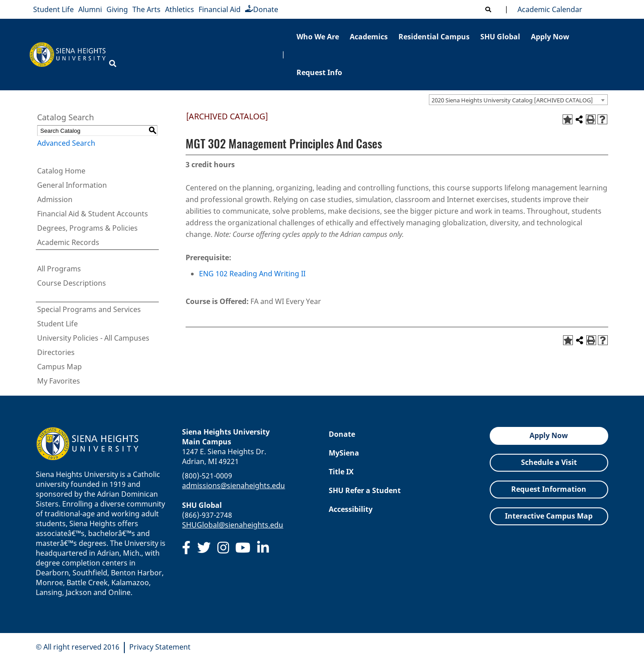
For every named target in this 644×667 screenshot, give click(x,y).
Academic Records (68, 242)
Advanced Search (66, 143)
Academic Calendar (548, 9)
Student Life (53, 9)
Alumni (90, 9)
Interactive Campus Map (549, 516)
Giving (117, 9)
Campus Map (59, 367)
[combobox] (518, 100)
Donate (262, 9)
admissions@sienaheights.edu (233, 485)
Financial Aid (220, 9)
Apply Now (550, 37)
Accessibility (351, 509)
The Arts (146, 9)
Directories (56, 352)
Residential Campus (434, 37)
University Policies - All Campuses (93, 338)
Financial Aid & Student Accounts (93, 214)
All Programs (59, 269)
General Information (72, 185)
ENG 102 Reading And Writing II (252, 274)
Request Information (549, 489)
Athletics (180, 9)
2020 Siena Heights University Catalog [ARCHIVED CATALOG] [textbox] (512, 100)
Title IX (341, 472)
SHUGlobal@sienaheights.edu (233, 525)
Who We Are (318, 37)
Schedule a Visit (549, 462)
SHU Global (500, 37)
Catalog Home (61, 171)
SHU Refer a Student (365, 490)
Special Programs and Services (89, 309)
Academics (369, 37)
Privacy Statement (160, 647)
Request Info (319, 72)
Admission (55, 199)
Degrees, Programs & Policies (87, 228)
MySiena (344, 453)
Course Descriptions (72, 283)
